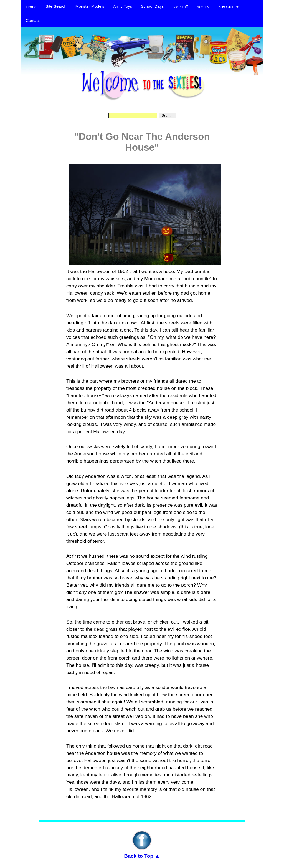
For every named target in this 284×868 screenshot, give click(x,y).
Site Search (56, 6)
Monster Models (90, 6)
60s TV (203, 7)
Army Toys (123, 6)
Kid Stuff (180, 7)
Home (31, 7)
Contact (33, 21)
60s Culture (229, 7)
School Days (152, 6)
